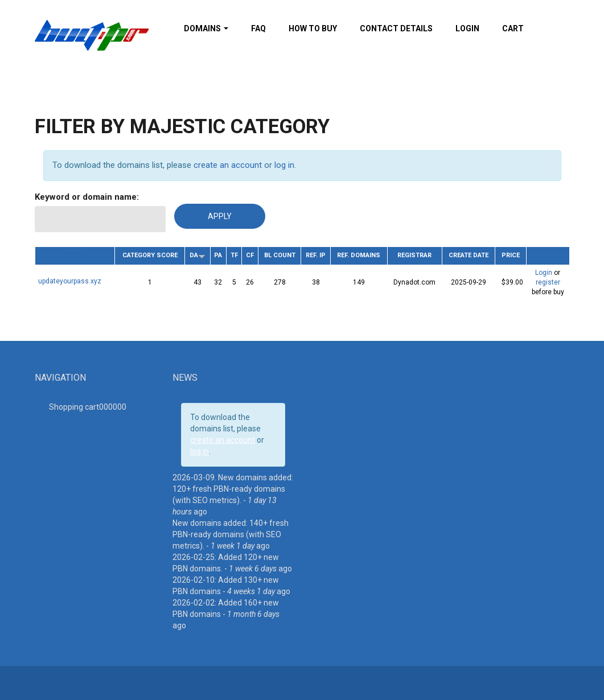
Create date (469, 255)
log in (284, 165)
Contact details (396, 28)
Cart (513, 28)
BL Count (280, 255)
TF (234, 255)
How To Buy (313, 28)
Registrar (414, 255)
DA (198, 255)
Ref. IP (316, 255)
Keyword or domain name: (87, 197)
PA (218, 255)
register (548, 282)
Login (467, 28)
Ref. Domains (359, 255)
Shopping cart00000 (88, 407)
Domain (75, 254)
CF (250, 255)
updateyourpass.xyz (70, 281)
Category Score (150, 255)
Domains (206, 28)
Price (511, 255)
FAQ (258, 28)
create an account (228, 165)
